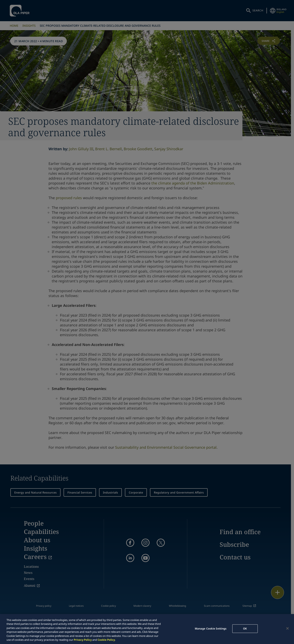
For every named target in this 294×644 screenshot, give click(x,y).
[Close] (287, 629)
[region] (147, 629)
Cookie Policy (106, 640)
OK (245, 629)
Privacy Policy (83, 640)
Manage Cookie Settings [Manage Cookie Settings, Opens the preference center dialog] (211, 629)
